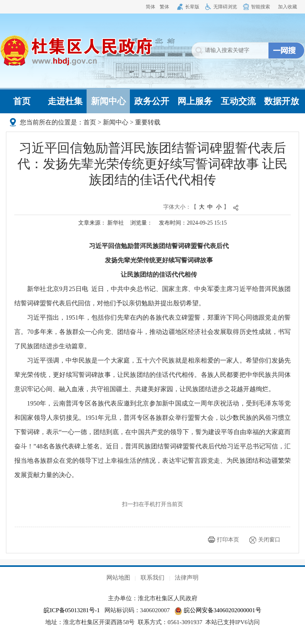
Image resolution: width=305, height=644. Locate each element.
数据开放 (282, 101)
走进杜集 (65, 101)
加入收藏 (288, 7)
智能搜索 (261, 7)
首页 (22, 101)
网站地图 (118, 578)
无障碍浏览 (225, 7)
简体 (151, 7)
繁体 (164, 7)
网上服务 (195, 101)
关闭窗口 (269, 540)
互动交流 (238, 101)
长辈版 (192, 7)
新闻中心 (108, 101)
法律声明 (187, 578)
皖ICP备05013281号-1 (72, 610)
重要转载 (148, 122)
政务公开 (152, 101)
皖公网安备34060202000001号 (218, 610)
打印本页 (228, 540)
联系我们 (152, 578)
